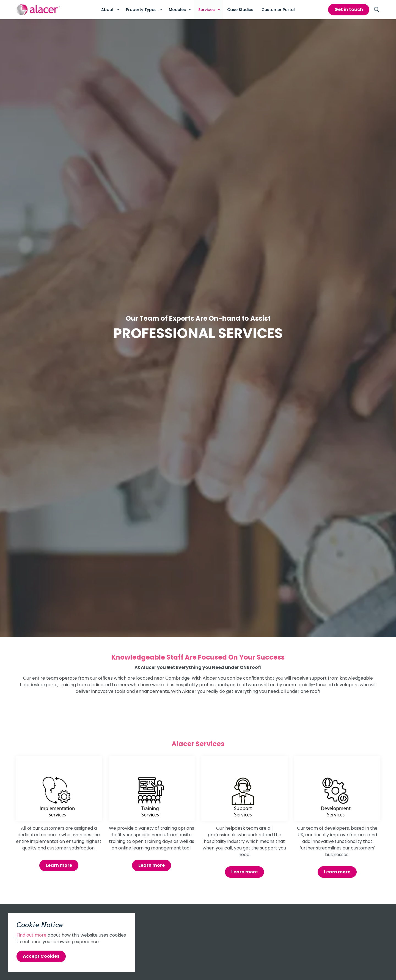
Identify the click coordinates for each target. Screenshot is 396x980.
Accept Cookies (41, 956)
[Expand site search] (376, 10)
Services (207, 10)
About (107, 10)
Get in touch (349, 10)
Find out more (31, 935)
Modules (177, 10)
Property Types (141, 10)
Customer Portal (278, 10)
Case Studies (240, 10)
